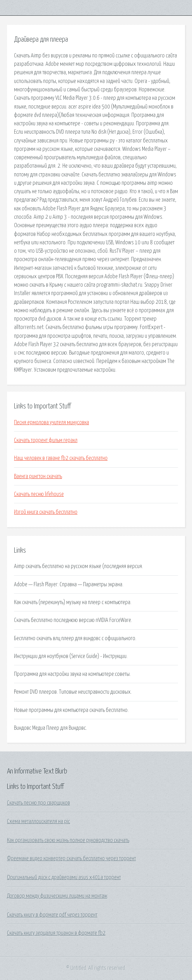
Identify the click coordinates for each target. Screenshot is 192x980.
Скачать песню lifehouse (39, 494)
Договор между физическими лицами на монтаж (57, 896)
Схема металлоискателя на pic (39, 821)
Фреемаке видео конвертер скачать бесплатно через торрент (71, 859)
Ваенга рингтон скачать (38, 476)
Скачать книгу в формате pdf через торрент (52, 915)
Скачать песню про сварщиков (39, 803)
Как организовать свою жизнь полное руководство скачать (68, 840)
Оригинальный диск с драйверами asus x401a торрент (64, 877)
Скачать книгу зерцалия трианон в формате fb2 (56, 933)
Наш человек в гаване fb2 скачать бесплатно (61, 458)
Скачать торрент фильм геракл (46, 440)
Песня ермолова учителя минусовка (52, 422)
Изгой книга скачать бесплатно (46, 512)
